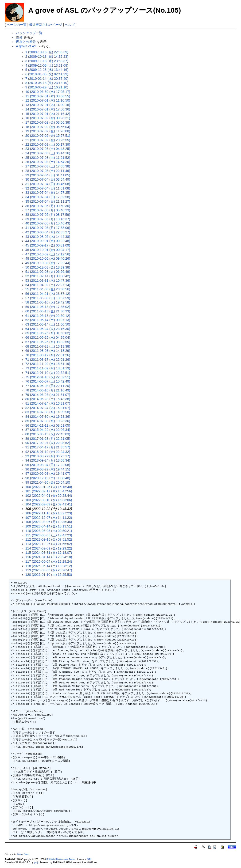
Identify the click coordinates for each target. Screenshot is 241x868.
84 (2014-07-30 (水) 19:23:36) (48, 417)
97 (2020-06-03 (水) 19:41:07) (48, 474)
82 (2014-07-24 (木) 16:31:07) (48, 408)
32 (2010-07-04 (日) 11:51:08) (48, 188)
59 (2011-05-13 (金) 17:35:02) (48, 307)
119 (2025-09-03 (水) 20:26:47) (49, 570)
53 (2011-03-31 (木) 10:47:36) (48, 280)
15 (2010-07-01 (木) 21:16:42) (48, 114)
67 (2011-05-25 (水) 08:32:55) (48, 342)
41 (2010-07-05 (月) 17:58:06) (48, 228)
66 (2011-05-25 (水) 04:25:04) (48, 337)
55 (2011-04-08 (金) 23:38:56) (48, 289)
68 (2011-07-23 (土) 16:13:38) (48, 346)
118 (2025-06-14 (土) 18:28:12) (49, 566)
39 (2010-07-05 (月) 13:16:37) (48, 219)
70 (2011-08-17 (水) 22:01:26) (48, 355)
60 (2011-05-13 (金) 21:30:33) (48, 311)
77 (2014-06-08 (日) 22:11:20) (48, 386)
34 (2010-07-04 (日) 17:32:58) (48, 197)
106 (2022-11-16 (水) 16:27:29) (49, 513)
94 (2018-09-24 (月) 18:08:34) (48, 460)
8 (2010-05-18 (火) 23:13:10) (47, 83)
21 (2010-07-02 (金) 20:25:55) (48, 140)
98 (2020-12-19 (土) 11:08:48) (48, 478)
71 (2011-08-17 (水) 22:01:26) (48, 360)
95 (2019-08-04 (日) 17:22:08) (48, 465)
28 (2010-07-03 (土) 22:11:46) (48, 171)
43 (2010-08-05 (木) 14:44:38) (48, 237)
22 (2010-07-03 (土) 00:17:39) (48, 144)
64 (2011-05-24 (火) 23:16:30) (48, 329)
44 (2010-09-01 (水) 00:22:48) (48, 241)
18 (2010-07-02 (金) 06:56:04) (48, 127)
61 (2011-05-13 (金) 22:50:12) (48, 316)
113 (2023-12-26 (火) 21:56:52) (49, 544)
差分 (19, 37)
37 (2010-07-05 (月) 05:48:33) (48, 210)
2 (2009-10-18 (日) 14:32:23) (47, 57)
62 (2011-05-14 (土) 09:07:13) (48, 320)
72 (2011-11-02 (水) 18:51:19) (48, 364)
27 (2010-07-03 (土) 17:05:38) (48, 166)
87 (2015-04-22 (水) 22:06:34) (48, 430)
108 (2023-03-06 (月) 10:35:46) (49, 522)
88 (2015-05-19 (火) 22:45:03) (48, 434)
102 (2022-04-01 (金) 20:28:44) (49, 496)
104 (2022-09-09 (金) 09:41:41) (49, 504)
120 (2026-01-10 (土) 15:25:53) (49, 575)
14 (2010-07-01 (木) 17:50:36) (48, 109)
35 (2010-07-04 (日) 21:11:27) (48, 201)
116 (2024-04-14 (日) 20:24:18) (49, 557)
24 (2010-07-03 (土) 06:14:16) (48, 153)
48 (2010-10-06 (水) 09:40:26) (48, 258)
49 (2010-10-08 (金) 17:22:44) (48, 263)
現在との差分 (26, 42)
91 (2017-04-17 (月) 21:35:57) (48, 447)
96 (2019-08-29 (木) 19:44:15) (48, 469)
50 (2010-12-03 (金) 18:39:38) (48, 267)
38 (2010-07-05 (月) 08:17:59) (48, 215)
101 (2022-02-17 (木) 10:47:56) (49, 491)
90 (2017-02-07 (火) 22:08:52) (48, 443)
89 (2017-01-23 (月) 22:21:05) (48, 439)
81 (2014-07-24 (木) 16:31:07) (48, 403)
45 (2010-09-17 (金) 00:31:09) (48, 245)
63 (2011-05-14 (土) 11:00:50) (48, 324)
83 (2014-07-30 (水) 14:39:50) (48, 412)
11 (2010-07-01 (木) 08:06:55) (48, 96)
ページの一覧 (17, 25)
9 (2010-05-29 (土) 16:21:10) (47, 87)
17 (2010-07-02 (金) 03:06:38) (48, 122)
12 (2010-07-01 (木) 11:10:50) (48, 100)
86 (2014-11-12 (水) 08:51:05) (48, 425)
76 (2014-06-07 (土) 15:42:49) (48, 381)
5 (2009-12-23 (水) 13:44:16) (47, 70)
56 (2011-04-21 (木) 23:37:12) (48, 294)
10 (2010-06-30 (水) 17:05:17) (48, 92)
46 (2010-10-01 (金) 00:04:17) (48, 250)
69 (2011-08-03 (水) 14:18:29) (48, 351)
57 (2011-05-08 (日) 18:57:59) (48, 298)
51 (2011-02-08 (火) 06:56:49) (48, 272)
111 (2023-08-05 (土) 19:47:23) (49, 535)
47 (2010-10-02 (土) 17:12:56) (48, 254)
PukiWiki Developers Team (61, 859)
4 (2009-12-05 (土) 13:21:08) (47, 65)
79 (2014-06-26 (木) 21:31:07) (48, 395)
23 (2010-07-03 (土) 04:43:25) (48, 149)
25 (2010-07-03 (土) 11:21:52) (48, 158)
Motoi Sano (23, 854)
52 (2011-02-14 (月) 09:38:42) (48, 276)
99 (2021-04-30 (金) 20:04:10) (48, 482)
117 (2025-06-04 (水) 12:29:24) (49, 561)
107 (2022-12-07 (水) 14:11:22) (49, 518)
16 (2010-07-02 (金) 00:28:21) (48, 118)
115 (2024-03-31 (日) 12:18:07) (49, 553)
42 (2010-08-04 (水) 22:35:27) (48, 232)
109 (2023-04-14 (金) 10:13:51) (49, 526)
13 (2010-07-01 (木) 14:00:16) (48, 105)
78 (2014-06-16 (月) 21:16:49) (48, 390)
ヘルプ (70, 25)
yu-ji (36, 862)
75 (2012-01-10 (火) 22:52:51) (48, 377)
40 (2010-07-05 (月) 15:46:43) (48, 223)
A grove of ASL (27, 46)
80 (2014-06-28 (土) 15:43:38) (48, 399)
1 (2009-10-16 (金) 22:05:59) (47, 52)
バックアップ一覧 (29, 33)
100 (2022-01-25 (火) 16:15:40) (49, 487)
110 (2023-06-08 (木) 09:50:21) (49, 531)
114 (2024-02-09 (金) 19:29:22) (49, 548)
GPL (89, 859)
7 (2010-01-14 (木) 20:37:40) (47, 79)
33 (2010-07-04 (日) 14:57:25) (48, 193)
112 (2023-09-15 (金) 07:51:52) (49, 539)
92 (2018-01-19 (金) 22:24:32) (48, 452)
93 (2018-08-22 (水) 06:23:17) (48, 456)
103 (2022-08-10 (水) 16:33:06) (49, 500)
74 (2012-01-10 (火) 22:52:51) (48, 373)
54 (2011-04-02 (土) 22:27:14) (48, 285)
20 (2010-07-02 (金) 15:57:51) (48, 136)
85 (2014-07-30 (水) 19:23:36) (48, 421)
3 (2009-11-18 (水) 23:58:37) (47, 61)
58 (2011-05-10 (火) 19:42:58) (48, 302)
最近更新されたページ (46, 25)
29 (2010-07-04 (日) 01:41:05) (48, 175)
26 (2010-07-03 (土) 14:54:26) (48, 162)
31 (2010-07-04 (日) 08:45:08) (48, 184)
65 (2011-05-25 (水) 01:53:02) (48, 333)
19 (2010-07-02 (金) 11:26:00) (48, 131)
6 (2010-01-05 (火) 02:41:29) (47, 74)
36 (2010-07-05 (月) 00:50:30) (48, 206)
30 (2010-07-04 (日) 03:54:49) (48, 179)
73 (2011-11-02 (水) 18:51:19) (48, 368)
